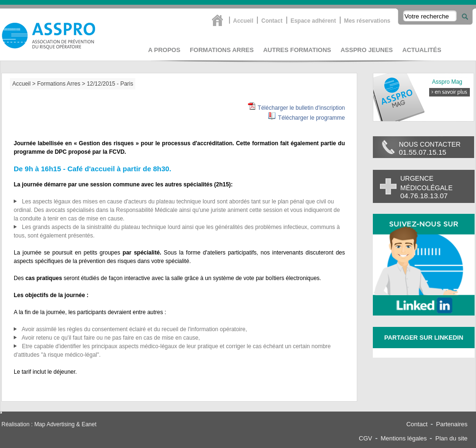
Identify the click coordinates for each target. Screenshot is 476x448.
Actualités (422, 50)
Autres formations (297, 50)
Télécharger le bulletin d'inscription (301, 108)
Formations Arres (222, 50)
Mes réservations (367, 21)
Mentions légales (404, 438)
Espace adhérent (313, 21)
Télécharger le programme (312, 118)
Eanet (89, 424)
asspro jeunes (367, 50)
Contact (272, 21)
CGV (365, 438)
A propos (164, 50)
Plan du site (451, 438)
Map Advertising (54, 424)
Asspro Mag (447, 82)
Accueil (243, 21)
